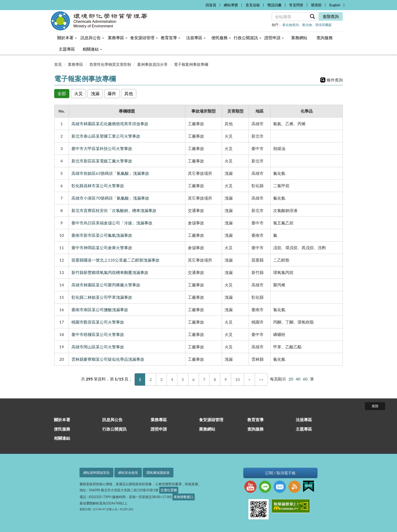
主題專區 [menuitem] (67, 49)
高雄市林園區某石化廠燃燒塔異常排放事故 (110, 124)
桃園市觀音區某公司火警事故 (98, 322)
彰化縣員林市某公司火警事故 (98, 186)
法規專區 (304, 420)
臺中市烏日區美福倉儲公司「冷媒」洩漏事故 (112, 223)
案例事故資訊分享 (152, 64)
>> (261, 379)
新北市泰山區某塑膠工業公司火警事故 (106, 136)
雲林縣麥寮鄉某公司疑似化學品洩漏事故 (108, 359)
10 (238, 379)
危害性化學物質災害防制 (110, 64)
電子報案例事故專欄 (191, 64)
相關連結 (62, 438)
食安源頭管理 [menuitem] (144, 38)
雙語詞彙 (274, 5)
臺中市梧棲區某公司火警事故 (98, 334)
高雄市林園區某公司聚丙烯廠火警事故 (106, 285)
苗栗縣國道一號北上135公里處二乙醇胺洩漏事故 (115, 260)
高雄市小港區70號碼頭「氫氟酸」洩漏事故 (110, 198)
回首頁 (211, 5)
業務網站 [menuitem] (299, 38)
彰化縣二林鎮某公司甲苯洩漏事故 (102, 297)
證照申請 (159, 429)
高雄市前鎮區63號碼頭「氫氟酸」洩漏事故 (110, 173)
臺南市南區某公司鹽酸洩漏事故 (100, 310)
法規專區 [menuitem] (196, 38)
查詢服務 (255, 429)
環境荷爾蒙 (323, 25)
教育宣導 (255, 420)
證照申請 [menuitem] (274, 38)
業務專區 (75, 64)
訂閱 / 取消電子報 (280, 473)
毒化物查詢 (291, 25)
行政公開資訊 (114, 429)
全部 (62, 93)
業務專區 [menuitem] (118, 38)
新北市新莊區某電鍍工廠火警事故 (102, 161)
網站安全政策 (128, 473)
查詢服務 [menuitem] (325, 38)
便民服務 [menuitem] (221, 38)
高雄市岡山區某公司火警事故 (98, 347)
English (335, 5)
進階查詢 (331, 16)
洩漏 (95, 93)
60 (305, 379)
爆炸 (112, 93)
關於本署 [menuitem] (67, 38)
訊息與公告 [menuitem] (92, 38)
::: (200, 4)
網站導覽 (231, 5)
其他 (129, 93)
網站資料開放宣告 (96, 473)
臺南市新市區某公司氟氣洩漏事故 (102, 235)
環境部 (316, 5)
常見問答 (296, 5)
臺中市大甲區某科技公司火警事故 (102, 148)
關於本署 (62, 420)
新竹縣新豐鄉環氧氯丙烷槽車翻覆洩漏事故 (110, 272)
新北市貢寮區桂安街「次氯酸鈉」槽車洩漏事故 (114, 210)
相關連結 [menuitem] (92, 49)
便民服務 (62, 429)
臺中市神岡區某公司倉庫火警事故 (102, 248)
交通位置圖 (169, 490)
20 (291, 379)
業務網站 (207, 429)
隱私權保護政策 (158, 473)
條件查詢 (335, 80)
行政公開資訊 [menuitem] (247, 38)
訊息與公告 (112, 420)
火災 (78, 93)
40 (298, 379)
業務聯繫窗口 (184, 497)
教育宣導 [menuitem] (171, 38)
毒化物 (307, 25)
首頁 (58, 64)
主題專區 (304, 429)
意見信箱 (253, 5)
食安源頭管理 (211, 420)
